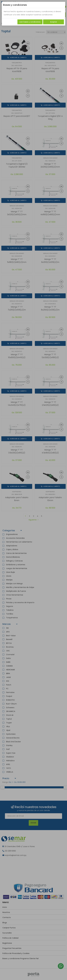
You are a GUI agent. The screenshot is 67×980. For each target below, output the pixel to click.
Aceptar (53, 22)
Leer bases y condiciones (30, 22)
